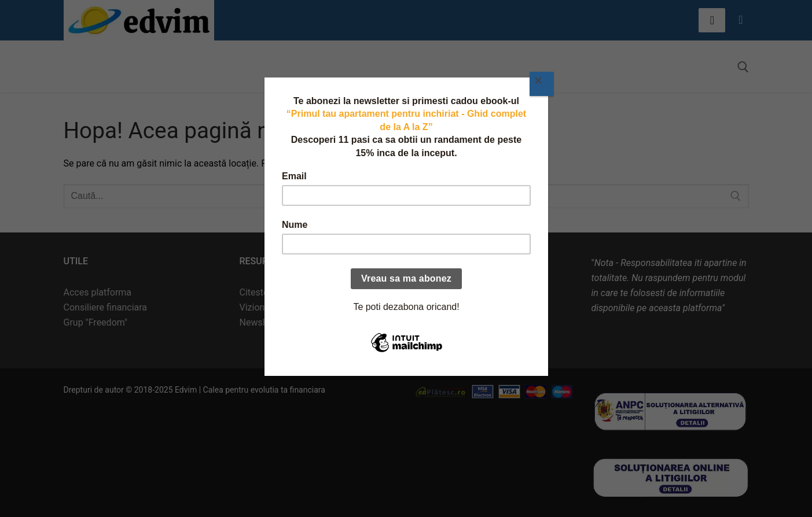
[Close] (542, 84)
